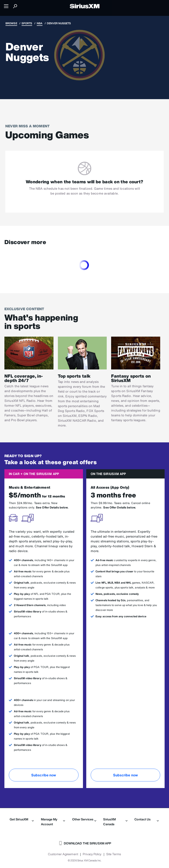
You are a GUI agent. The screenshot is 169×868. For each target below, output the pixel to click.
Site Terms (114, 854)
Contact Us (147, 819)
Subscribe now (44, 775)
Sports (27, 23)
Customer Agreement (63, 854)
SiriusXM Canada (115, 822)
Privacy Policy (92, 854)
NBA (40, 23)
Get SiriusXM (22, 819)
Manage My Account (53, 822)
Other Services (84, 819)
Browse (11, 23)
